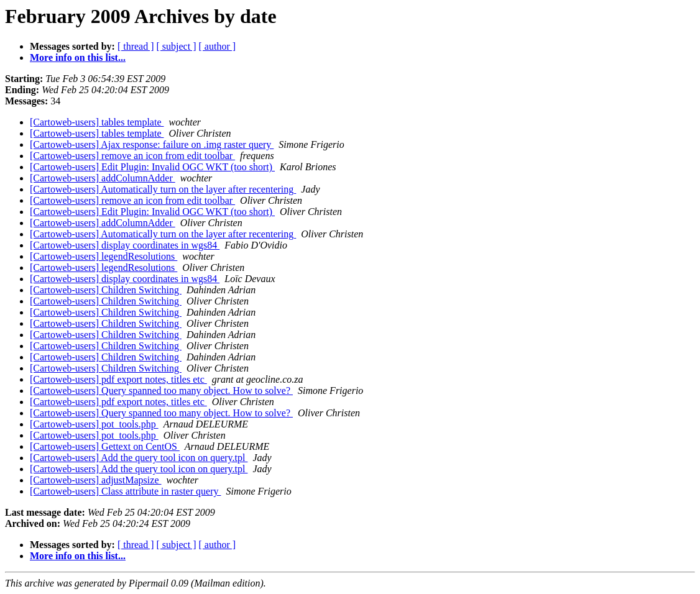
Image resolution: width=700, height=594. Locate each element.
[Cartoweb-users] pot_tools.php (94, 424)
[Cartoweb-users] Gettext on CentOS (105, 446)
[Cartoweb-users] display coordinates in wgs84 (125, 245)
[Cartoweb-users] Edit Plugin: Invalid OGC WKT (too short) (152, 167)
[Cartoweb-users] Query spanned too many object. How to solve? (161, 391)
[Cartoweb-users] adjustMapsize (96, 480)
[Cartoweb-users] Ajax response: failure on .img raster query (152, 144)
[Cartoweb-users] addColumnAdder (103, 178)
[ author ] (218, 46)
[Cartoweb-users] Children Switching (106, 290)
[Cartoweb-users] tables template (97, 122)
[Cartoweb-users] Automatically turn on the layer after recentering (163, 189)
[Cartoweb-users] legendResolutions (104, 256)
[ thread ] (136, 46)
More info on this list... (78, 57)
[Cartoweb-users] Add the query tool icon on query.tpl (139, 458)
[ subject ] (177, 46)
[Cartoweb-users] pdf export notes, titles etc (118, 379)
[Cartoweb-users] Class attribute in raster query (125, 491)
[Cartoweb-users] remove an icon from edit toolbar (132, 156)
